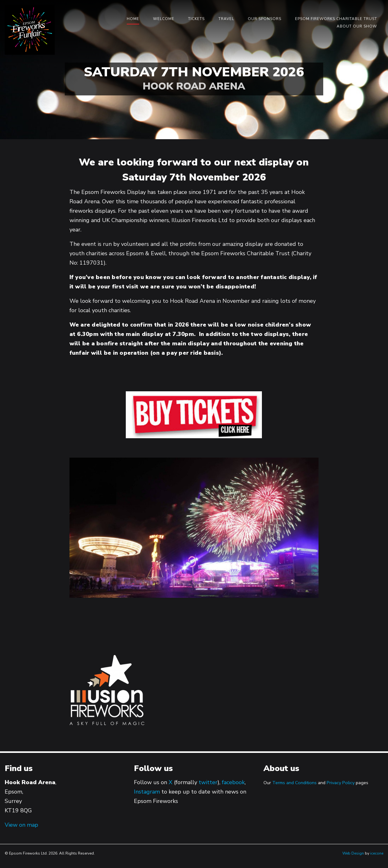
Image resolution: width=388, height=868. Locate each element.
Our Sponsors (265, 19)
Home (133, 19)
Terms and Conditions (294, 783)
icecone (377, 853)
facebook (233, 782)
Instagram (147, 792)
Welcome (164, 19)
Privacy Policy (341, 783)
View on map (21, 825)
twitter (208, 782)
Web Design (353, 853)
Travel (226, 19)
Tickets (196, 19)
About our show (357, 26)
